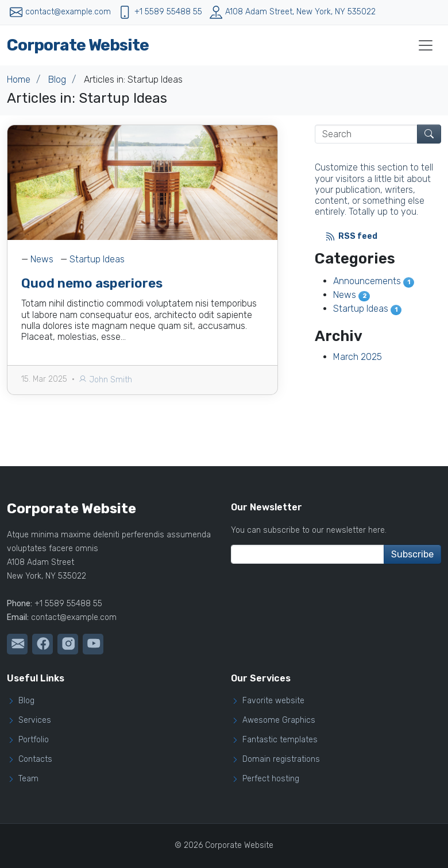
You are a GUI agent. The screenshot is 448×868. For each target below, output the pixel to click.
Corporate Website (78, 45)
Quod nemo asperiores (92, 283)
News (42, 259)
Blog (57, 80)
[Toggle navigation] (426, 45)
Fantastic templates (280, 740)
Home (19, 80)
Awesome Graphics (279, 720)
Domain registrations (281, 759)
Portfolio (34, 740)
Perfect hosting (271, 779)
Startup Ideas (97, 259)
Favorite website (273, 701)
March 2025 (358, 357)
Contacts (35, 759)
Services (35, 720)
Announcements (374, 281)
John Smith (105, 380)
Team (28, 779)
